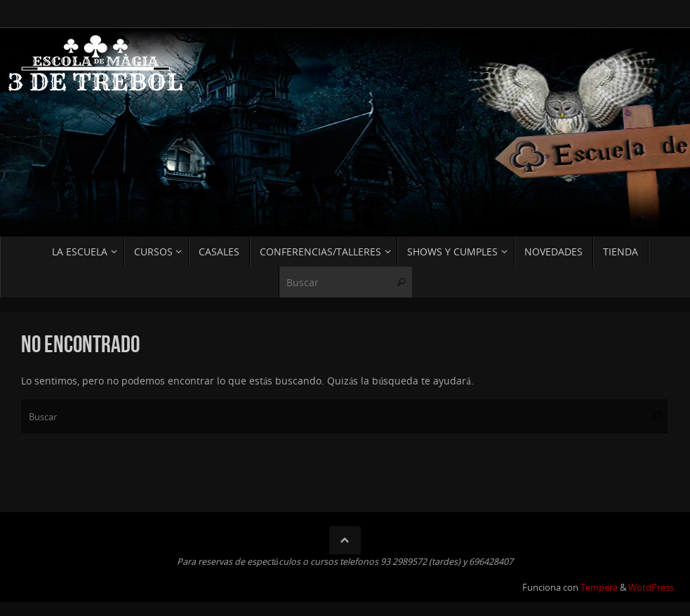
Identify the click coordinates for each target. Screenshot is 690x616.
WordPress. (652, 588)
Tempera (599, 588)
